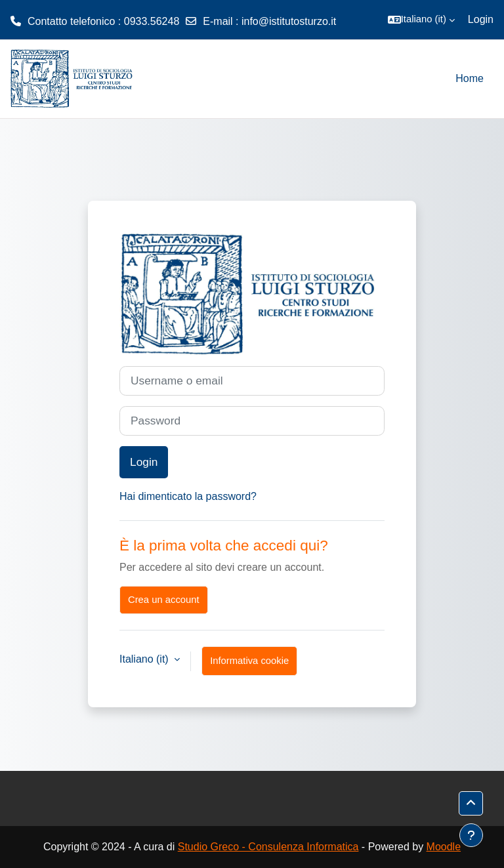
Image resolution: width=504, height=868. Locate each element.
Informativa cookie (249, 661)
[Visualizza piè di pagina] (471, 835)
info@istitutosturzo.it (289, 21)
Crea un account (164, 600)
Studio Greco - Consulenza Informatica (268, 847)
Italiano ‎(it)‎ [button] (145, 659)
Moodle (444, 847)
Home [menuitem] (470, 78)
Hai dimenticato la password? (188, 496)
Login (481, 19)
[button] (421, 20)
